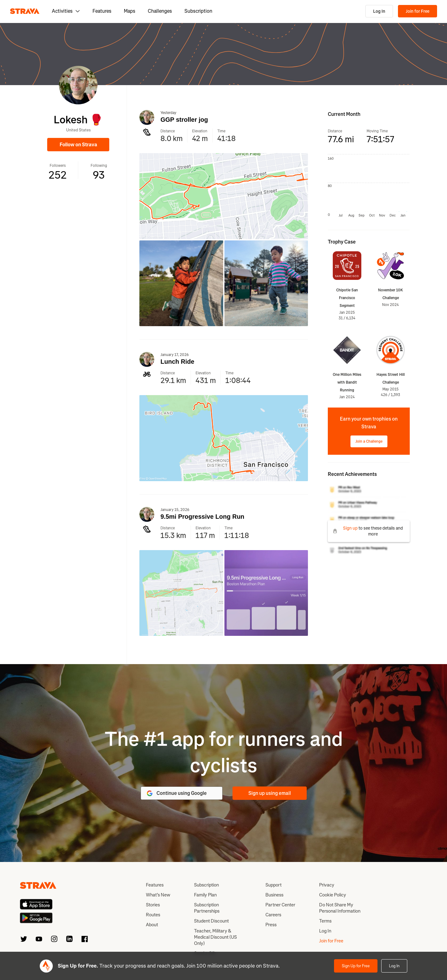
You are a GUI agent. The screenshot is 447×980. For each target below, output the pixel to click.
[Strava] (25, 11)
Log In (379, 11)
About (152, 925)
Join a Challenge (369, 441)
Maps (130, 11)
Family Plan (205, 895)
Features (102, 11)
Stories (153, 905)
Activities (66, 11)
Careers (273, 915)
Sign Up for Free (356, 966)
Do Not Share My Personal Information (340, 908)
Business (274, 895)
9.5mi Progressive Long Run (202, 517)
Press (271, 925)
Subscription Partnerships (207, 908)
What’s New (158, 895)
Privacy (327, 885)
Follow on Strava (78, 145)
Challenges (160, 11)
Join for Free (418, 11)
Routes (153, 915)
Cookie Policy (333, 895)
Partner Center (280, 905)
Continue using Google (176, 793)
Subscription (198, 11)
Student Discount (211, 921)
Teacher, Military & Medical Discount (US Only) (215, 937)
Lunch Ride (177, 362)
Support (273, 885)
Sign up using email (270, 793)
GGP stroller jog (184, 120)
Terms (325, 921)
